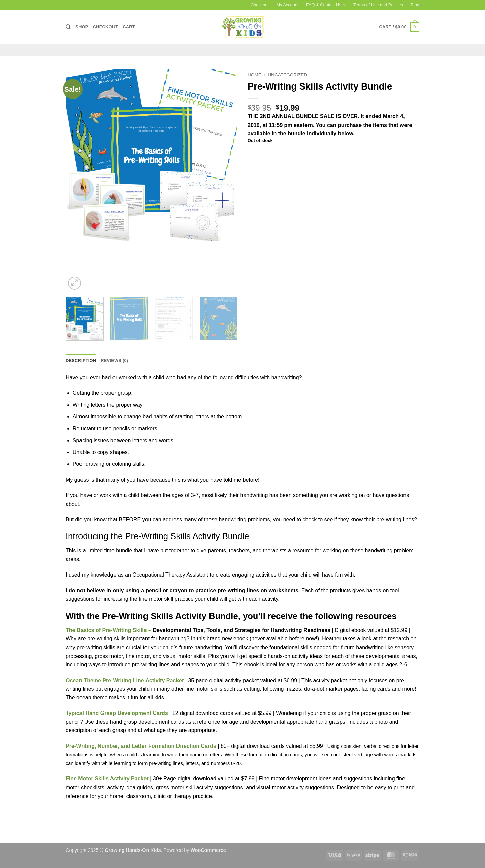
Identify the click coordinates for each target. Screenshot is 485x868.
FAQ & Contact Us (326, 5)
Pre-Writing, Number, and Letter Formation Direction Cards (141, 746)
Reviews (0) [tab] (114, 361)
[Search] (68, 27)
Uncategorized (287, 75)
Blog (415, 5)
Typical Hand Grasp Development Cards (117, 713)
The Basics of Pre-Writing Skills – (109, 630)
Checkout (260, 5)
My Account (287, 5)
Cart (129, 27)
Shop (82, 27)
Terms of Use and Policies (378, 5)
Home (254, 75)
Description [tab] (81, 361)
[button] (399, 27)
